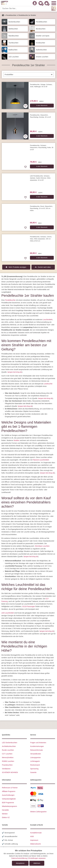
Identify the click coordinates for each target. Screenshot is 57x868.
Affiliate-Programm (9, 791)
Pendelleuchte (10, 300)
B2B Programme (8, 802)
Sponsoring (34, 769)
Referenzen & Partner (10, 788)
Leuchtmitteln (48, 319)
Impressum (34, 840)
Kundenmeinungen (37, 746)
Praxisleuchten (7, 765)
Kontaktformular (36, 833)
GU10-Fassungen (29, 606)
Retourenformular (37, 750)
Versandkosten (36, 754)
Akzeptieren (20, 863)
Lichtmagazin (35, 761)
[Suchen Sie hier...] (26, 8)
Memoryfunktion (8, 757)
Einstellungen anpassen (37, 858)
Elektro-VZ (6, 817)
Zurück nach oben (44, 267)
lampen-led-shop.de (15, 372)
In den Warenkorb (42, 106)
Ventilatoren (6, 769)
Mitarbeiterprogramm (9, 806)
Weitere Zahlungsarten (38, 812)
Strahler (16, 440)
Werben (5, 814)
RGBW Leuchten (8, 761)
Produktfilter (9, 75)
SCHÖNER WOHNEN (10, 772)
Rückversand (35, 765)
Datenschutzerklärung (19, 858)
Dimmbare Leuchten (42, 546)
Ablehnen (37, 863)
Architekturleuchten (9, 746)
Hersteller (5, 810)
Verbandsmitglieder (9, 799)
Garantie (33, 772)
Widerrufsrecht (36, 844)
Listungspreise (35, 757)
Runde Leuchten (8, 750)
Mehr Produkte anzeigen (17, 267)
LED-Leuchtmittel (8, 613)
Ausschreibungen (8, 795)
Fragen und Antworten (38, 742)
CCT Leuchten (7, 754)
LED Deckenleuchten (10, 742)
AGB (32, 836)
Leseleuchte (48, 384)
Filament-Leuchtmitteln (41, 460)
